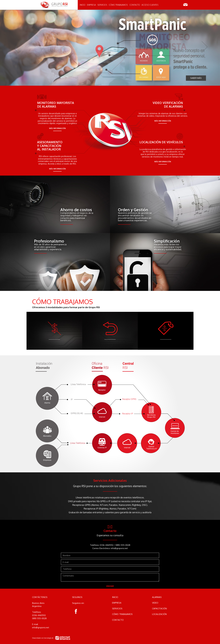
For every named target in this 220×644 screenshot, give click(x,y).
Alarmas (157, 597)
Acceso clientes (150, 7)
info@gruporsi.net (119, 548)
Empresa (91, 7)
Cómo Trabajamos (118, 7)
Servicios (102, 7)
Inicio (83, 7)
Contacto (135, 7)
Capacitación (159, 609)
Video (155, 603)
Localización (159, 614)
